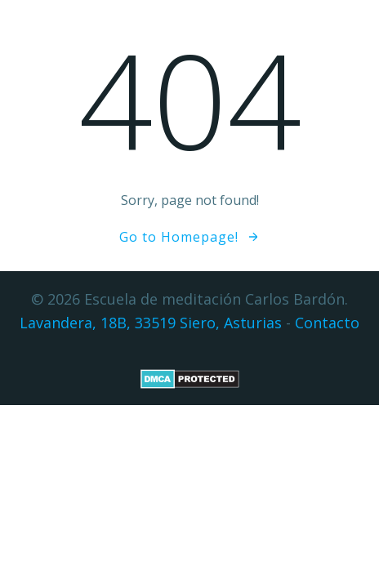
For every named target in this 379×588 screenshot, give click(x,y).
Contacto (327, 323)
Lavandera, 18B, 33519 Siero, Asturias (151, 323)
